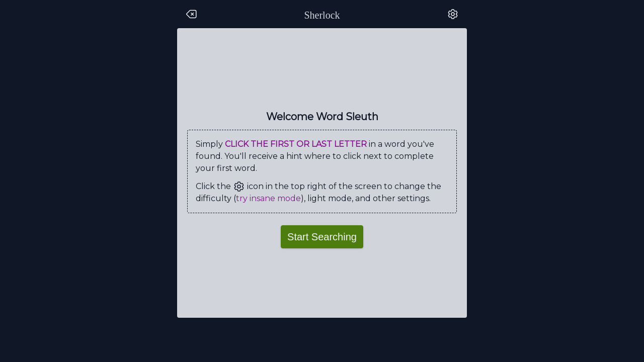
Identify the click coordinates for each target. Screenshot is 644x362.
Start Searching (322, 237)
